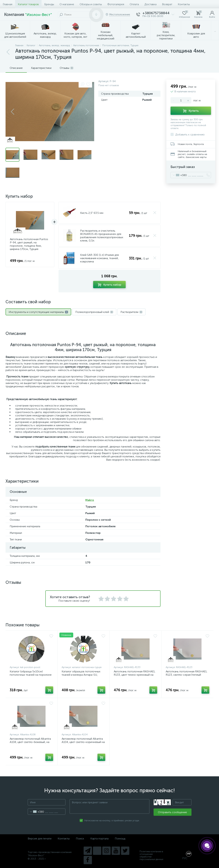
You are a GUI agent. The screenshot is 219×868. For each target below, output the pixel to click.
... (215, 31)
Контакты (184, 4)
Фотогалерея (116, 4)
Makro (90, 500)
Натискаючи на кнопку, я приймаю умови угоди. (112, 821)
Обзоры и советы (91, 4)
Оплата (134, 4)
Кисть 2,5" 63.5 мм (92, 213)
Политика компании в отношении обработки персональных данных (151, 855)
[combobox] (179, 175)
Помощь (120, 839)
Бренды (49, 4)
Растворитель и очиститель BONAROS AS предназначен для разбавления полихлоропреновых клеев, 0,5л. (102, 236)
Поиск (80, 839)
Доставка (150, 4)
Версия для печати (40, 839)
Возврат (167, 4)
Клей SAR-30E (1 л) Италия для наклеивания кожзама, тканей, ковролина (99, 258)
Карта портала (99, 839)
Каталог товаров (28, 4)
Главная (8, 4)
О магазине (67, 4)
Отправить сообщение (172, 812)
